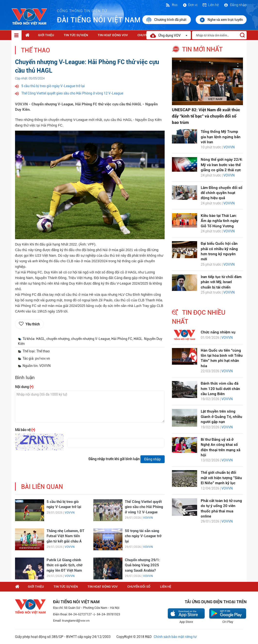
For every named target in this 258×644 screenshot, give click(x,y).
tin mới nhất (202, 49)
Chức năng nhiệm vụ (218, 332)
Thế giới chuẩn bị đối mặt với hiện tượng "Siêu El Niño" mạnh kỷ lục (221, 478)
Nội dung (24, 387)
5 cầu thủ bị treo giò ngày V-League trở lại (53, 86)
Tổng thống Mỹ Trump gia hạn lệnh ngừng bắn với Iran (221, 137)
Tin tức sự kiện (76, 35)
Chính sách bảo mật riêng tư (175, 637)
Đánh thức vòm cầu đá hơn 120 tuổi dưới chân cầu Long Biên (220, 389)
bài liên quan (42, 487)
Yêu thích (33, 324)
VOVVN (70, 513)
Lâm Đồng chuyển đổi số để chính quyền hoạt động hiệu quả (222, 193)
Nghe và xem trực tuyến (221, 20)
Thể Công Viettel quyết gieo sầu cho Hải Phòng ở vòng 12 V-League (72, 93)
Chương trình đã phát (167, 20)
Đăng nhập (235, 5)
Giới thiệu (46, 35)
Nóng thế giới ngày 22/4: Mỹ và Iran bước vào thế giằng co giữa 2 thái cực (222, 165)
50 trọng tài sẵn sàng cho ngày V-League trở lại (143, 536)
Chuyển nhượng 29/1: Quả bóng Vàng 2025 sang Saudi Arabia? (142, 565)
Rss (171, 5)
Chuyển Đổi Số (139, 587)
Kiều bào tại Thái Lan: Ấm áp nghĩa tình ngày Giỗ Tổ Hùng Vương (220, 221)
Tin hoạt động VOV (113, 35)
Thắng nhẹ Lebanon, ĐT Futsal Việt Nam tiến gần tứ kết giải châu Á (65, 536)
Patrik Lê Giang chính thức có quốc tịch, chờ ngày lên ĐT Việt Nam (64, 565)
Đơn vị (190, 5)
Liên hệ (210, 5)
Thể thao (36, 50)
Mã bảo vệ (25, 430)
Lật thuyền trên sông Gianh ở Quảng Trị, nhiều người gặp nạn (222, 417)
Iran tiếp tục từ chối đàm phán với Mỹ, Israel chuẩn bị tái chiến (221, 282)
